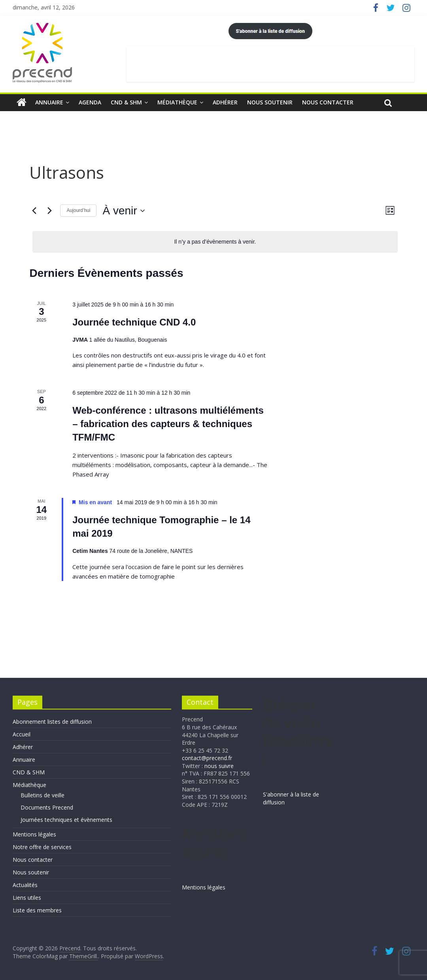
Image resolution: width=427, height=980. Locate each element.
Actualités (25, 885)
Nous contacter (328, 102)
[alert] (215, 242)
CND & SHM (126, 102)
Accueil (22, 734)
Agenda (90, 102)
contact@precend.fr (207, 758)
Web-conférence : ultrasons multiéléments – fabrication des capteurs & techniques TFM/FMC (168, 424)
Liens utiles (27, 898)
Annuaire (49, 102)
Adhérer (225, 102)
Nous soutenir (270, 102)
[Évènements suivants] (49, 211)
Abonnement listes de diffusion (52, 722)
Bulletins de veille (43, 795)
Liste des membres (37, 910)
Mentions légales (34, 834)
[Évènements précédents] (34, 211)
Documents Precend (47, 807)
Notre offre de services (42, 847)
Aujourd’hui (78, 210)
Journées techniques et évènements (66, 820)
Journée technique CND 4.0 (134, 322)
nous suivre (219, 766)
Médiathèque (177, 102)
